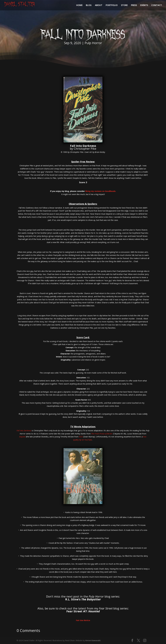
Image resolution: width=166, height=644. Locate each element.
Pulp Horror (93, 43)
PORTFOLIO (112, 5)
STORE (124, 5)
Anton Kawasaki (93, 640)
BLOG (89, 5)
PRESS (134, 5)
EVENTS (144, 5)
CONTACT (157, 5)
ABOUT (99, 5)
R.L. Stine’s (83, 599)
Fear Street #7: (83, 611)
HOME (79, 5)
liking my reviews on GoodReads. (101, 191)
